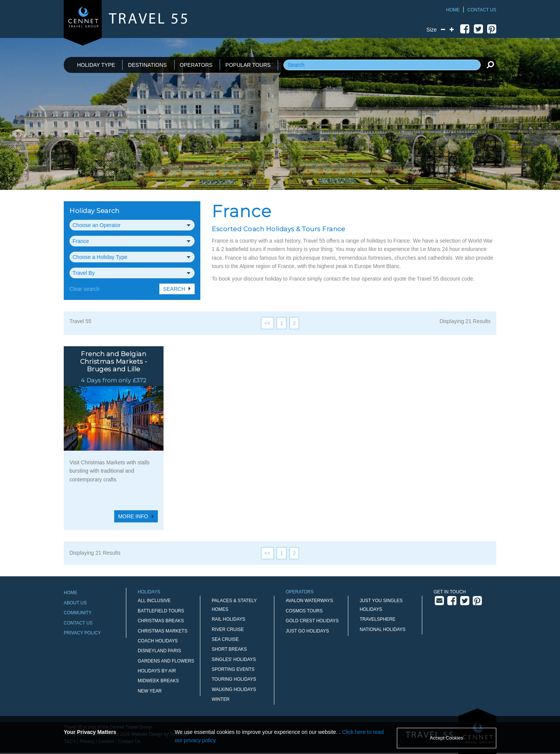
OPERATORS (196, 65)
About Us (75, 603)
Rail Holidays (229, 619)
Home (453, 10)
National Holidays (383, 629)
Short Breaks (229, 649)
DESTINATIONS (147, 65)
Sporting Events (233, 669)
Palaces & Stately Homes (234, 605)
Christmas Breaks (161, 621)
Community (78, 613)
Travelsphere (378, 619)
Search (174, 289)
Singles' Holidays (234, 659)
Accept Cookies (447, 738)
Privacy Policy (82, 633)
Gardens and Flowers (166, 661)
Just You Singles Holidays (381, 605)
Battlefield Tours (161, 611)
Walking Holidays (234, 689)
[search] (490, 65)
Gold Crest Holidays (312, 621)
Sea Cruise (225, 639)
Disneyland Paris (159, 651)
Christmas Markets (163, 631)
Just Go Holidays (307, 631)
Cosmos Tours (304, 611)
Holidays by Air (157, 671)
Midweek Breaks (158, 681)
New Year (150, 691)
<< (267, 323)
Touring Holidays (234, 679)
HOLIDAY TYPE (96, 65)
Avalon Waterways (309, 601)
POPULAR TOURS (248, 65)
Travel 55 (80, 321)
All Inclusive (154, 601)
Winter (221, 699)
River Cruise (228, 629)
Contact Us (482, 10)
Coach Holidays (158, 641)
